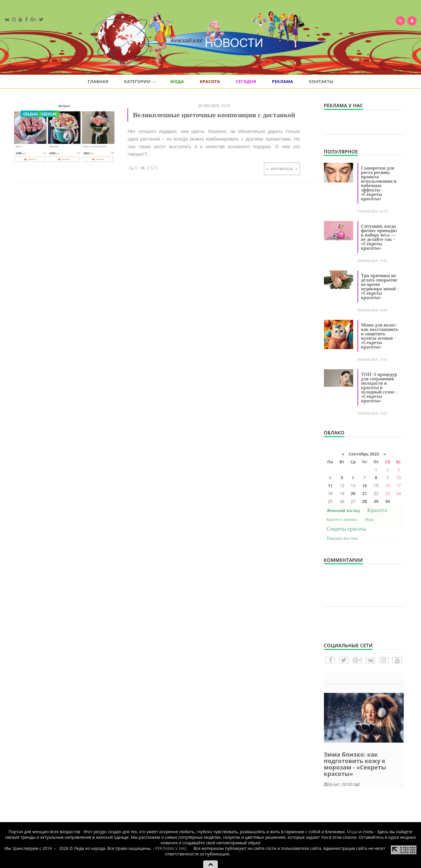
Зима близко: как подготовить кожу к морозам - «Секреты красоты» (355, 764)
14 (365, 485)
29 (376, 501)
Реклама (283, 81)
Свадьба (31, 114)
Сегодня (246, 81)
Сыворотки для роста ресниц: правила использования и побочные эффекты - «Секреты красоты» (379, 183)
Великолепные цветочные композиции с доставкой (214, 115)
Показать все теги (342, 538)
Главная (98, 81)
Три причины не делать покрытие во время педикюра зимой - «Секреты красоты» (380, 287)
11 (330, 485)
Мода (177, 81)
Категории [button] (140, 82)
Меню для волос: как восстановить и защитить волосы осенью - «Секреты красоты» (380, 336)
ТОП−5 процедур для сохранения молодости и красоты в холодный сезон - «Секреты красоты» (379, 388)
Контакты (321, 81)
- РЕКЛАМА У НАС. (170, 848)
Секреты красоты (346, 529)
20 (353, 493)
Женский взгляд (343, 510)
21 (365, 493)
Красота (210, 81)
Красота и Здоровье (342, 520)
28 (365, 501)
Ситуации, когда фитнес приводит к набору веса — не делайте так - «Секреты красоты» (379, 237)
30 (387, 501)
